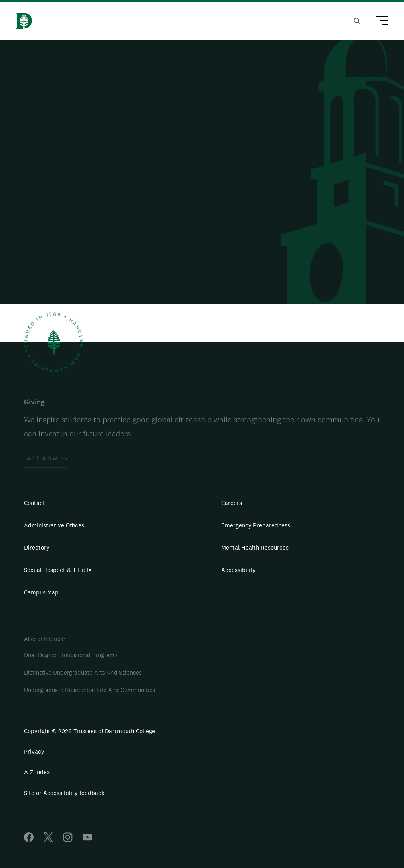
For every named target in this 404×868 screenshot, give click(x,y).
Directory (37, 547)
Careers (232, 503)
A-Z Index (37, 772)
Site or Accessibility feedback (64, 793)
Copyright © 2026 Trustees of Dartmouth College (90, 731)
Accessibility (239, 570)
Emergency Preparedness (256, 525)
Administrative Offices (54, 525)
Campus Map (41, 592)
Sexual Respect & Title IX (58, 570)
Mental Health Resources (255, 547)
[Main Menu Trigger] (378, 22)
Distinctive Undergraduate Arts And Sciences (83, 672)
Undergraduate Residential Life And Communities (90, 690)
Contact (35, 503)
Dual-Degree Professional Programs (71, 655)
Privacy (34, 751)
